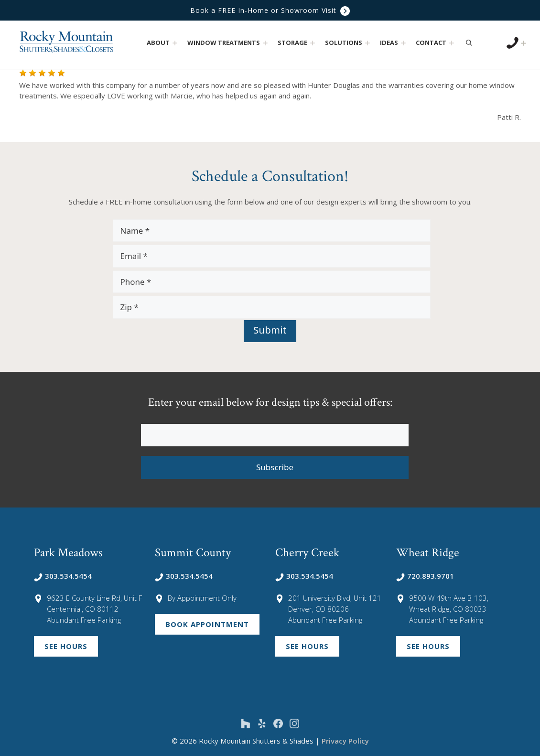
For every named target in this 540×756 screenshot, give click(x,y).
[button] (175, 43)
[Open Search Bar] (469, 43)
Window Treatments (229, 43)
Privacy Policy (345, 741)
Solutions (349, 43)
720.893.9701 (425, 576)
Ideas (394, 43)
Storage (297, 43)
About (163, 43)
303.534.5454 (63, 576)
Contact (436, 43)
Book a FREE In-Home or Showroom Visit (270, 10)
